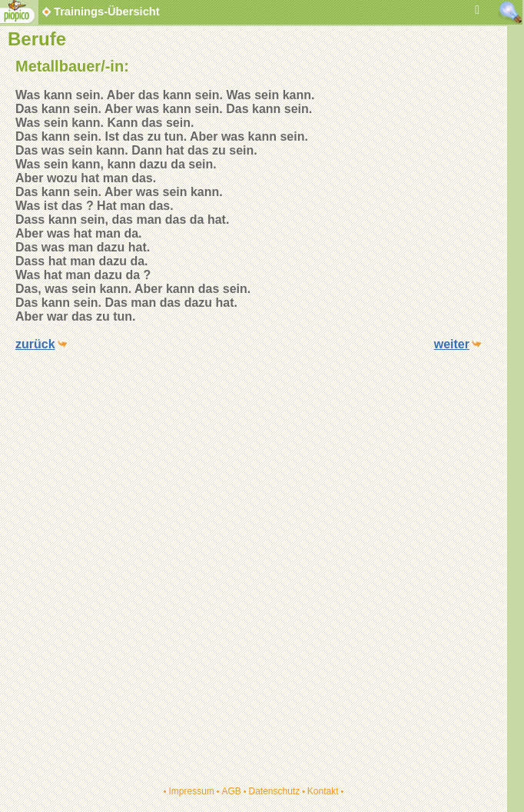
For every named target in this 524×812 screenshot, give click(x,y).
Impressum (191, 791)
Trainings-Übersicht (100, 12)
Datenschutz (274, 791)
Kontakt (323, 791)
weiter (452, 344)
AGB (231, 791)
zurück (35, 344)
